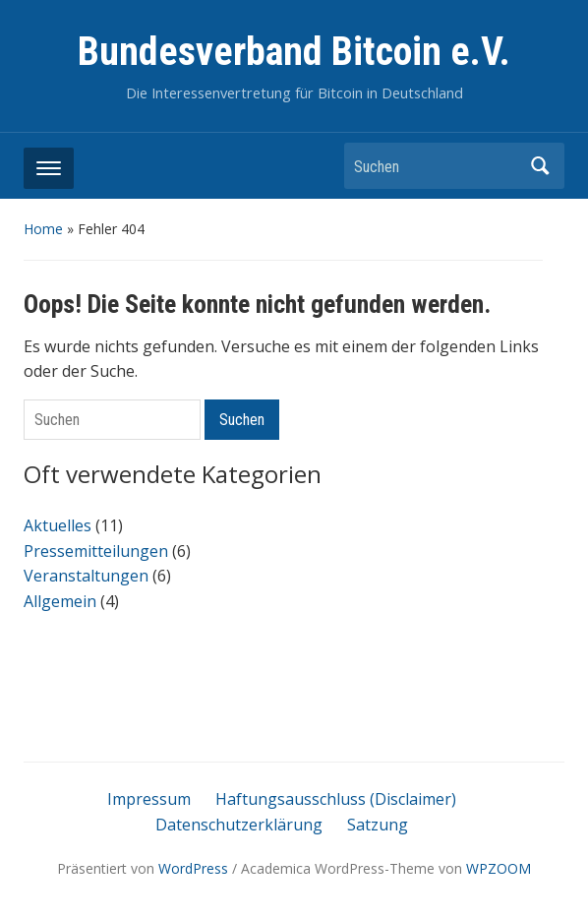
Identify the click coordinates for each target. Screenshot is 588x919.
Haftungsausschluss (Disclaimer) (336, 799)
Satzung (378, 825)
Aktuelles (58, 525)
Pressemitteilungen (96, 551)
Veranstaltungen (86, 576)
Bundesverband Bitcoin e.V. (294, 52)
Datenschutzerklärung (239, 825)
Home (43, 229)
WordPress (193, 868)
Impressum (149, 799)
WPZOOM (499, 868)
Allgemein (60, 601)
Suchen (540, 166)
